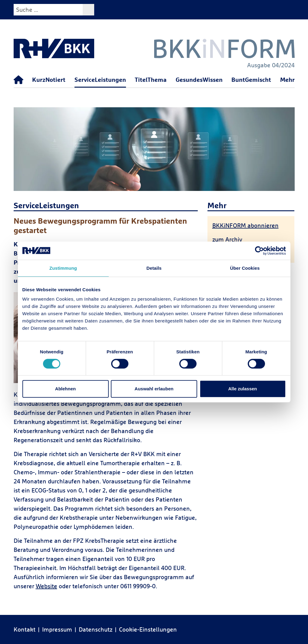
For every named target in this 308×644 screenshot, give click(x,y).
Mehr (287, 80)
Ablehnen (65, 389)
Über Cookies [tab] (245, 268)
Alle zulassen (242, 389)
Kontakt (25, 629)
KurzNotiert (49, 80)
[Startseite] (18, 80)
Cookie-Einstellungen (148, 629)
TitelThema (151, 80)
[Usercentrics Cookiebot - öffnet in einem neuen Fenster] (259, 251)
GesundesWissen (199, 80)
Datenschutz (96, 629)
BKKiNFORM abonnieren (245, 225)
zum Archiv (227, 239)
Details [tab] (154, 268)
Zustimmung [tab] (63, 268)
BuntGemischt (251, 80)
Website (46, 586)
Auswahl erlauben (154, 389)
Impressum (57, 629)
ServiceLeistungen (100, 80)
